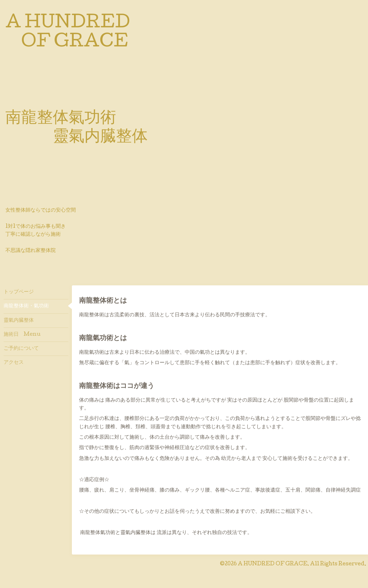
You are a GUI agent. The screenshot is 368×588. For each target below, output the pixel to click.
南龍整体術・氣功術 (26, 306)
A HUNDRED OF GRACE (273, 564)
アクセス (14, 363)
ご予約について (21, 349)
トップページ (19, 292)
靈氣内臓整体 (19, 321)
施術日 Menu (22, 335)
